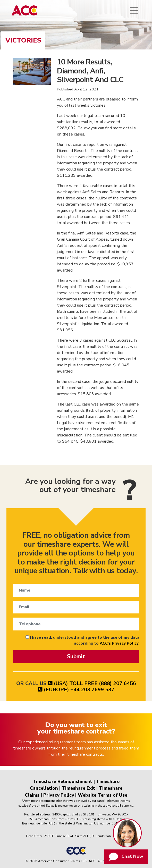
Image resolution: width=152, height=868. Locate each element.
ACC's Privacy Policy (119, 643)
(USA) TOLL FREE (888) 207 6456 (92, 683)
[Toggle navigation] (134, 10)
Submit (76, 656)
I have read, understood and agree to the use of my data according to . (82, 640)
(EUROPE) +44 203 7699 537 (76, 690)
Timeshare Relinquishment (62, 781)
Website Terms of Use (103, 795)
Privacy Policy (59, 795)
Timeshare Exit (78, 788)
